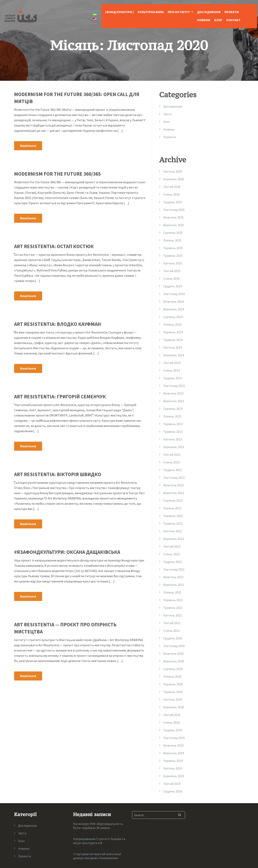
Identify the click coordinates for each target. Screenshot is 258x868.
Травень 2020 (173, 692)
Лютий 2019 (172, 784)
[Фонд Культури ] (120, 12)
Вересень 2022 (174, 493)
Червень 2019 (173, 761)
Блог (218, 20)
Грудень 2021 (173, 562)
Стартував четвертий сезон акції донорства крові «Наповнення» (97, 856)
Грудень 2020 (173, 638)
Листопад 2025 (174, 210)
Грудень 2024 (173, 286)
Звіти (167, 114)
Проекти (232, 12)
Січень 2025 (172, 279)
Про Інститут (179, 12)
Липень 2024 (172, 324)
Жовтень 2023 (173, 393)
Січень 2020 (172, 722)
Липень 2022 (172, 508)
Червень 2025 (173, 248)
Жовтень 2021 (173, 577)
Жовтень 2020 (173, 654)
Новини (204, 20)
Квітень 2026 (173, 171)
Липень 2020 (172, 676)
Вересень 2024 (174, 309)
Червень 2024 (173, 332)
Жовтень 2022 (173, 485)
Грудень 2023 (173, 378)
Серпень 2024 (173, 317)
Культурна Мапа (151, 12)
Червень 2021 (173, 600)
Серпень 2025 (173, 233)
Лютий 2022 (172, 546)
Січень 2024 (172, 370)
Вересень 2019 (174, 753)
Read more (28, 146)
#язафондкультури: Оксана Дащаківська (67, 552)
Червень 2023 (173, 424)
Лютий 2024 (172, 363)
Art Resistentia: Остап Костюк (54, 246)
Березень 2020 (174, 707)
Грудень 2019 (173, 730)
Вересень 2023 (174, 401)
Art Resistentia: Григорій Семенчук (60, 397)
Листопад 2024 (174, 294)
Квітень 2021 (173, 615)
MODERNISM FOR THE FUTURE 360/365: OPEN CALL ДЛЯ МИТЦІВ (77, 98)
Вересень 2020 (174, 661)
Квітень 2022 (173, 531)
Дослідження (209, 12)
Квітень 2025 (173, 263)
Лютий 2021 (172, 623)
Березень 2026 (174, 179)
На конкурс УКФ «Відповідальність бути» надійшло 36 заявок (98, 826)
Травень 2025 (173, 256)
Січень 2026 (172, 194)
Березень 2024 (174, 355)
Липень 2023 (172, 416)
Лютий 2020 (172, 715)
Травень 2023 (173, 432)
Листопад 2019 (174, 738)
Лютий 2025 (172, 271)
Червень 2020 (173, 684)
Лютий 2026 (172, 187)
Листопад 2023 (174, 386)
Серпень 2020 (173, 669)
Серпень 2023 (173, 409)
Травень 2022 (173, 523)
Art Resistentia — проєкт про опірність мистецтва (65, 628)
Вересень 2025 (174, 225)
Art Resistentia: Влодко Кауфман (58, 324)
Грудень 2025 (173, 202)
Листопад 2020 (174, 646)
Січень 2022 (172, 554)
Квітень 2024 (173, 347)
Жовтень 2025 (173, 217)
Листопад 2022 (174, 478)
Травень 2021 (173, 608)
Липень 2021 (172, 592)
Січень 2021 (172, 631)
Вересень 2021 (174, 585)
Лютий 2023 (172, 455)
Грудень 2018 (173, 791)
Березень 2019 (174, 776)
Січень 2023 (172, 462)
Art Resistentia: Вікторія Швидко (58, 474)
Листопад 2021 (174, 569)
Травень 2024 (173, 340)
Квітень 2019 (173, 768)
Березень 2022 (174, 539)
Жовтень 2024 (173, 301)
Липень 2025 (172, 240)
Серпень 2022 (173, 500)
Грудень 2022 (173, 470)
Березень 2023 (174, 447)
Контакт (233, 20)
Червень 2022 (173, 516)
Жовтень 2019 (173, 745)
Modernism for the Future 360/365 (57, 174)
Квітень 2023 (173, 439)
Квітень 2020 (173, 699)
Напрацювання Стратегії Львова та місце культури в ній (99, 841)
